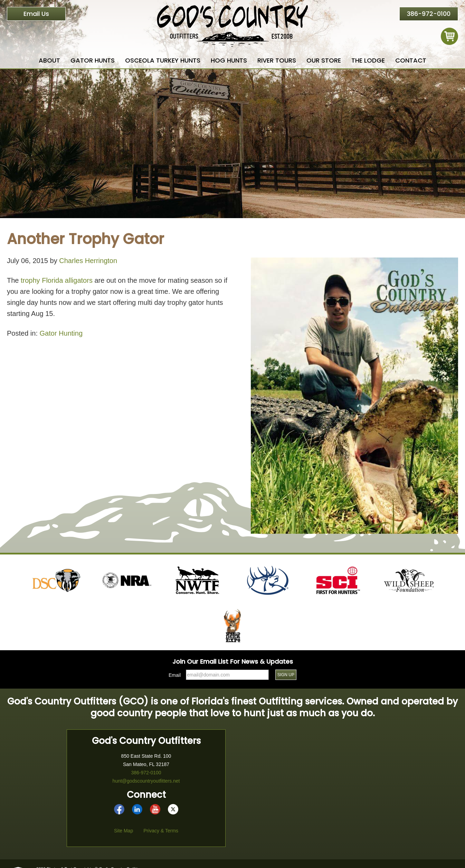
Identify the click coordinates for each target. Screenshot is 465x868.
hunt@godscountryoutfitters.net (146, 781)
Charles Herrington (88, 261)
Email (175, 675)
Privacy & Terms (161, 831)
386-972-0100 (429, 14)
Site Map (124, 831)
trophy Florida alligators (57, 280)
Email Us (36, 14)
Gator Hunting (61, 333)
